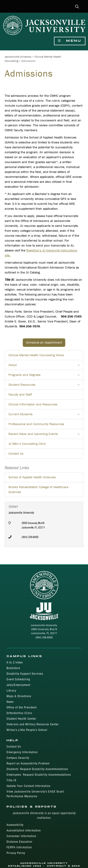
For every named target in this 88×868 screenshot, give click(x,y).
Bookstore (13, 668)
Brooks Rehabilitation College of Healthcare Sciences (38, 489)
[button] (77, 7)
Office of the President (22, 707)
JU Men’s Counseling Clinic (27, 444)
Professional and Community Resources (36, 424)
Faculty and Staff (20, 394)
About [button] (46, 366)
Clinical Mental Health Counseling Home (36, 355)
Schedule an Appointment (44, 342)
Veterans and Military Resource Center (33, 724)
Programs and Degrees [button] (46, 376)
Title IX (11, 780)
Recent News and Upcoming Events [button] (46, 435)
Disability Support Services (25, 674)
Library (11, 690)
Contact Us (16, 453)
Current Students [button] (46, 415)
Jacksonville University (18, 57)
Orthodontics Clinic (19, 713)
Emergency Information (22, 752)
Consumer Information (21, 836)
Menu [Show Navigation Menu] (70, 41)
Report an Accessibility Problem (28, 763)
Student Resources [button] (46, 386)
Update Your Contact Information (29, 786)
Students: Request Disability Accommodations (37, 769)
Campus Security (18, 758)
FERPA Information (19, 847)
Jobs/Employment (18, 685)
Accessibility (15, 825)
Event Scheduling (18, 679)
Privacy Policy (16, 853)
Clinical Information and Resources (33, 404)
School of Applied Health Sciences (32, 477)
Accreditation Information (24, 830)
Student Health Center (21, 719)
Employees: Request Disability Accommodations (39, 775)
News (10, 702)
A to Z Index (15, 662)
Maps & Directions (19, 696)
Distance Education (19, 842)
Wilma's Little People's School (27, 730)
